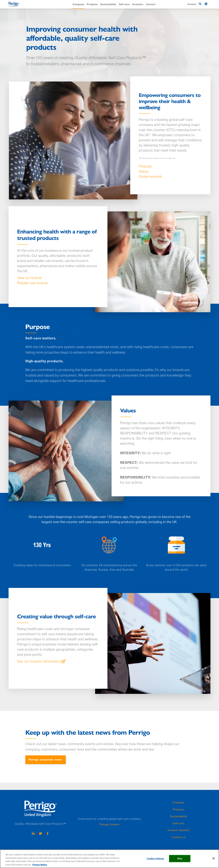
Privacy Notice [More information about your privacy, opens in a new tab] (40, 866)
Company (78, 4)
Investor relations (179, 830)
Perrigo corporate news (45, 759)
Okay (180, 860)
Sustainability (108, 4)
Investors (138, 4)
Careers (151, 4)
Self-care (124, 4)
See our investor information (39, 661)
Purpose (145, 166)
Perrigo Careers (109, 824)
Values (144, 171)
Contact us (179, 837)
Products (92, 4)
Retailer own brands (33, 283)
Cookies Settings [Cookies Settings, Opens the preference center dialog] (155, 860)
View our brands (30, 278)
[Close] (214, 860)
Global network (150, 176)
